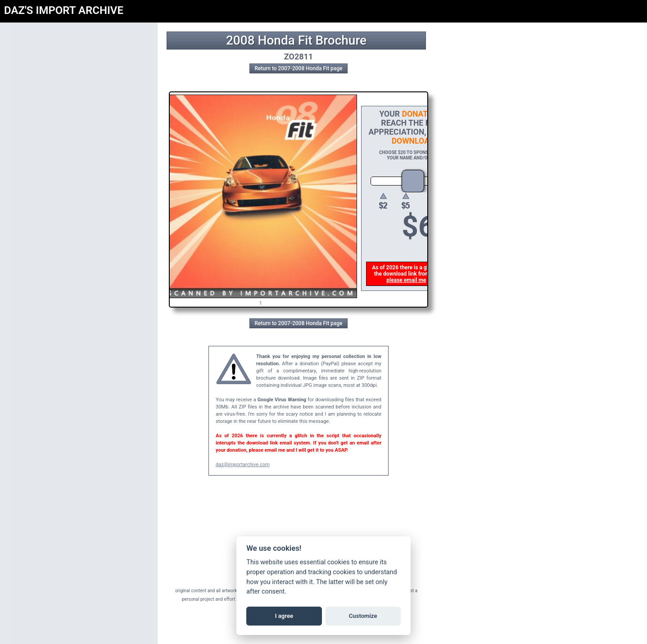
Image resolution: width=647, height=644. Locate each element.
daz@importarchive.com (243, 465)
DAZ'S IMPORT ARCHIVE (64, 10)
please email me (407, 280)
